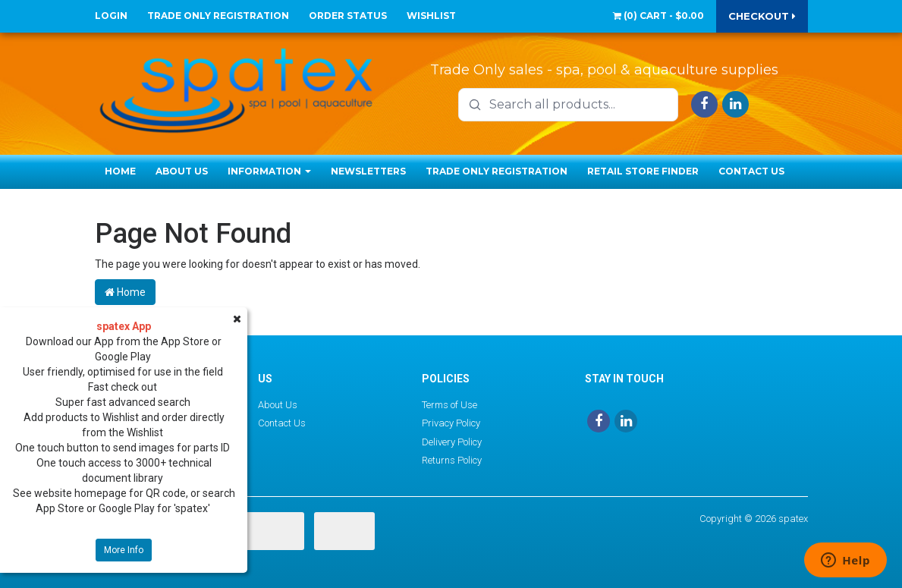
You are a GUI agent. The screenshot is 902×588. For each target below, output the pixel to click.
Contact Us (751, 171)
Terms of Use (449, 405)
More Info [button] (124, 550)
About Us (182, 171)
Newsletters (368, 171)
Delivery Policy (452, 442)
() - (658, 16)
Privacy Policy (451, 423)
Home (120, 171)
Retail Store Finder (643, 171)
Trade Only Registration (218, 16)
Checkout (762, 16)
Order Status (348, 16)
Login (111, 16)
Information (269, 171)
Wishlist (431, 16)
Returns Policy (452, 460)
